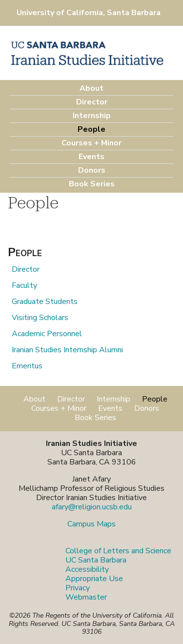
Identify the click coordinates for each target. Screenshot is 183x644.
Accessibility (87, 569)
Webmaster (86, 597)
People (91, 129)
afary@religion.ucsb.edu (92, 507)
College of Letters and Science (118, 551)
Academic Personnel (47, 334)
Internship (92, 116)
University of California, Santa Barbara (89, 13)
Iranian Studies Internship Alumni (67, 350)
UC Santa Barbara (96, 560)
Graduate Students (45, 302)
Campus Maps (91, 524)
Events (91, 157)
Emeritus (27, 366)
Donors (92, 170)
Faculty (24, 285)
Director (92, 102)
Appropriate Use (94, 579)
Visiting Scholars (40, 318)
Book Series (92, 184)
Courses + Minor (91, 143)
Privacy (78, 588)
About (91, 88)
